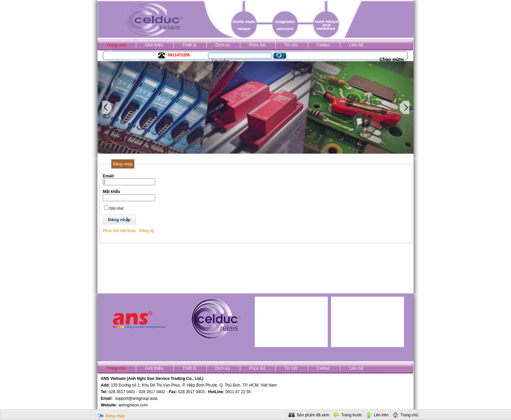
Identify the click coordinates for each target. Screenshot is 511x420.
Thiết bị (189, 45)
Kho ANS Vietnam (124, 56)
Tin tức (291, 45)
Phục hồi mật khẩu (119, 231)
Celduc (323, 45)
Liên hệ (356, 45)
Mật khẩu (112, 192)
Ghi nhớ (116, 209)
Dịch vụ (223, 45)
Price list (257, 45)
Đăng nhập (115, 416)
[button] (119, 219)
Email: (109, 176)
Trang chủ (116, 45)
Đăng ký (147, 231)
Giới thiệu (154, 45)
